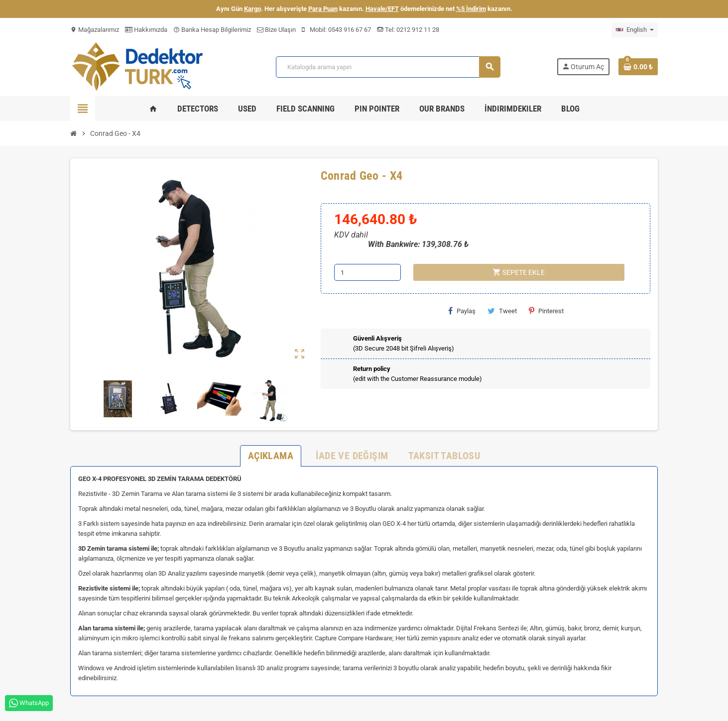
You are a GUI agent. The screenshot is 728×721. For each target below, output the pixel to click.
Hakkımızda (146, 30)
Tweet (502, 311)
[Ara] (388, 67)
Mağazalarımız (95, 30)
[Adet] (367, 272)
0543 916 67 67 (350, 30)
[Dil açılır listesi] (635, 30)
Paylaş (462, 311)
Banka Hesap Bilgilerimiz (212, 30)
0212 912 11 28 (417, 30)
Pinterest (546, 311)
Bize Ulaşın (276, 30)
